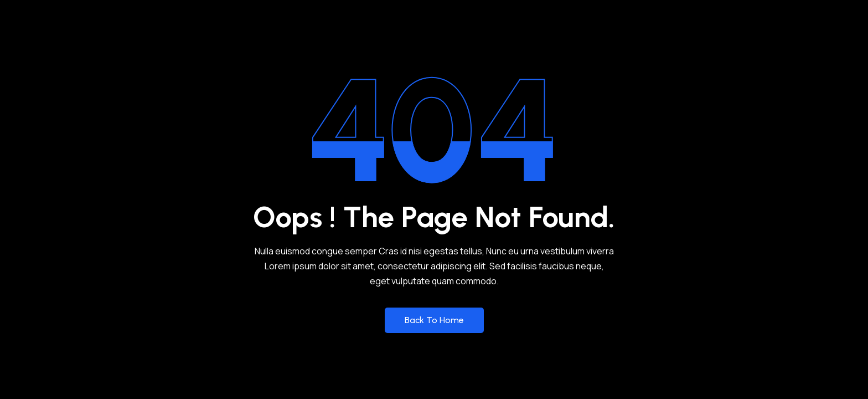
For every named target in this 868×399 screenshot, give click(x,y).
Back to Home (434, 320)
